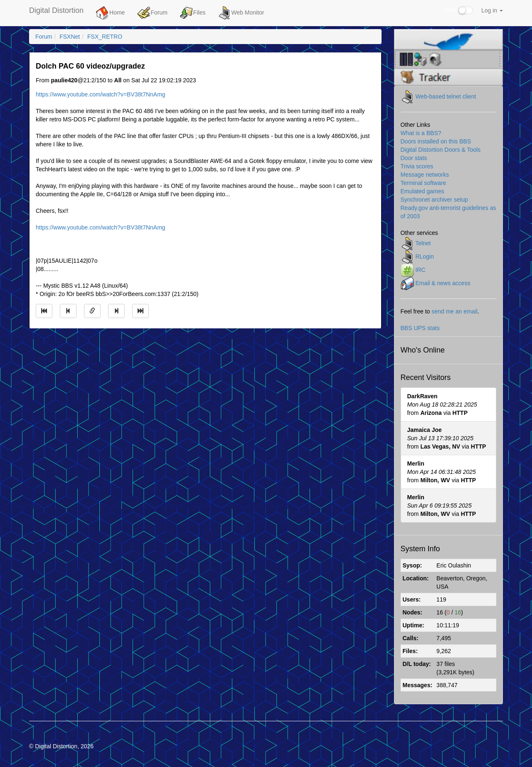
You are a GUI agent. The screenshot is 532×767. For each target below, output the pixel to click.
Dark (459, 10)
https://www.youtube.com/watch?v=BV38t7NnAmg (101, 94)
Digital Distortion (56, 10)
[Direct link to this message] (92, 311)
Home (110, 13)
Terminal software (424, 183)
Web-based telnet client (446, 96)
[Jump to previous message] (68, 311)
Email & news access (443, 283)
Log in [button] (492, 10)
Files (193, 13)
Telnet (423, 243)
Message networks (425, 175)
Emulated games (422, 191)
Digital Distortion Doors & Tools (441, 150)
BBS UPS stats (420, 328)
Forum (152, 13)
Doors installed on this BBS (436, 141)
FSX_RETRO (105, 37)
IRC (420, 269)
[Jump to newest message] (140, 311)
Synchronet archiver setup (435, 200)
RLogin (424, 256)
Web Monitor (241, 13)
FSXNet (70, 37)
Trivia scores (417, 166)
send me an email (454, 311)
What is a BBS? (421, 133)
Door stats (414, 158)
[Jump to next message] (116, 311)
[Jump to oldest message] (44, 311)
